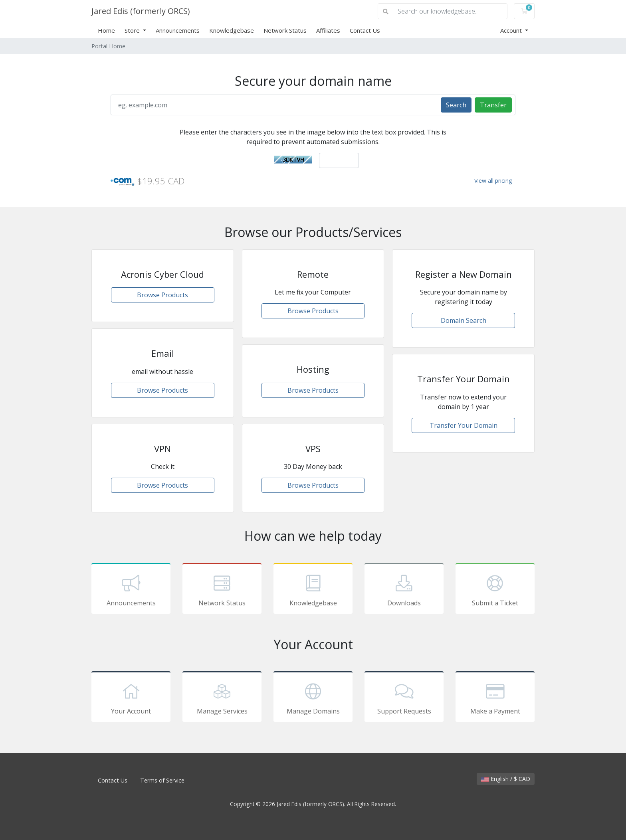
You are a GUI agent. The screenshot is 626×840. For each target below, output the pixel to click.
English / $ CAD (506, 779)
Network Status (285, 30)
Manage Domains (313, 698)
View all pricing (493, 181)
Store (133, 30)
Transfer (493, 105)
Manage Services (222, 698)
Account (512, 30)
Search (456, 105)
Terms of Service (162, 780)
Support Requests (404, 698)
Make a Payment (495, 698)
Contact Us (365, 30)
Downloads (404, 590)
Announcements (178, 30)
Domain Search (464, 320)
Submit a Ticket (495, 590)
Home (106, 30)
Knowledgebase (232, 30)
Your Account (131, 698)
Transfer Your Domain (464, 425)
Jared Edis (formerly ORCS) (141, 11)
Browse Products (162, 295)
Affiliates (328, 30)
